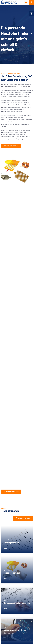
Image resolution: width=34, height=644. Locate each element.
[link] (32, 13)
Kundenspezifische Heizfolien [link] (17, 603)
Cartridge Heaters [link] (11, 543)
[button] (26, 2)
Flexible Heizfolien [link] (12, 573)
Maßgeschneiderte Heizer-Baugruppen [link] (15, 632)
